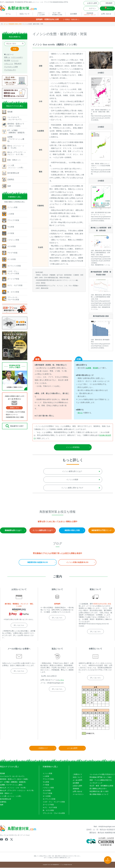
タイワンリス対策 (49, 799)
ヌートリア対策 (48, 805)
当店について (77, 777)
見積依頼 (76, 789)
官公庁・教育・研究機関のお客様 (101, 786)
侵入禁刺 (7, 61)
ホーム (6, 24)
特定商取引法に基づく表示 (99, 792)
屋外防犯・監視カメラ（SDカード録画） (14, 779)
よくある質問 (77, 780)
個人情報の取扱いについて (99, 795)
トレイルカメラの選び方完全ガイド (102, 775)
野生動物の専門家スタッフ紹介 (101, 777)
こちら (61, 680)
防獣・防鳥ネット (6, 794)
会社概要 (76, 783)
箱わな (80, 413)
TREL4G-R (18, 64)
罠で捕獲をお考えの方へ (98, 789)
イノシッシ (15, 61)
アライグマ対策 (48, 779)
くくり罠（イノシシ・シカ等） (11, 796)
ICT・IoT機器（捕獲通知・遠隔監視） (13, 782)
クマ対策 (46, 785)
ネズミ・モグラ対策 (50, 808)
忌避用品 (3, 802)
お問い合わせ (77, 792)
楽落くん (7, 58)
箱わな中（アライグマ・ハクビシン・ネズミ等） (17, 791)
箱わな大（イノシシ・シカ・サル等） (13, 788)
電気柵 (95, 368)
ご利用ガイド (77, 775)
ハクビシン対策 (48, 788)
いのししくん (9, 64)
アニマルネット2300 (11, 67)
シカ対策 (46, 777)
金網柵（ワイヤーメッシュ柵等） (12, 785)
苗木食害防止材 (6, 799)
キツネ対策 (47, 796)
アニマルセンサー (10, 70)
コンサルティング (96, 783)
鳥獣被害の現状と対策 (15, 24)
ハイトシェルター (17, 58)
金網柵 (89, 368)
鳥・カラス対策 (48, 811)
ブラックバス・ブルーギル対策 (54, 813)
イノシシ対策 (47, 774)
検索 (15, 49)
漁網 (2, 805)
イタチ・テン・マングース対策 (54, 802)
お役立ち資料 (77, 786)
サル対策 (46, 782)
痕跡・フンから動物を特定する (101, 780)
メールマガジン (78, 795)
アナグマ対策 (47, 794)
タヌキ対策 (47, 791)
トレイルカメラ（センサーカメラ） (13, 777)
